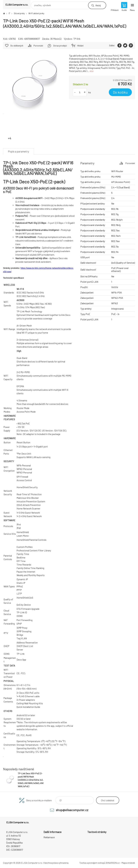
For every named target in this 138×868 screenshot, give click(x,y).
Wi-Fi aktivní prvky (36, 13)
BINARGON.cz (113, 863)
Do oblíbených (17, 46)
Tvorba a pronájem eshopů (92, 863)
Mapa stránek (128, 863)
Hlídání (80, 46)
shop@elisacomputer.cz (72, 810)
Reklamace (49, 837)
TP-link (77, 39)
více (92, 71)
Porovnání (38, 46)
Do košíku (120, 92)
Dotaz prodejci (60, 46)
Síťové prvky (19, 13)
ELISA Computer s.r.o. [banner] (17, 5)
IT (9, 13)
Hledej (98, 5)
